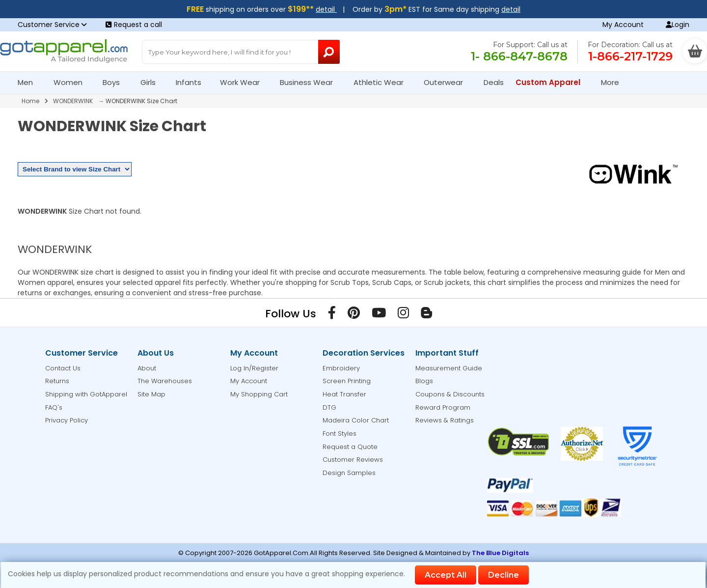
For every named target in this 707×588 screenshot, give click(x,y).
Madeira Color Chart (356, 420)
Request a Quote (350, 447)
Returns (57, 381)
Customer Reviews (353, 460)
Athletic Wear (383, 82)
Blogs (424, 381)
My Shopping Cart (259, 394)
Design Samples (349, 473)
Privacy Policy (67, 420)
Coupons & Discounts (450, 394)
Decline (503, 575)
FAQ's (54, 407)
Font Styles (340, 434)
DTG (329, 407)
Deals (494, 82)
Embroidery (341, 368)
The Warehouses (165, 381)
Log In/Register (254, 368)
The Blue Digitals (500, 553)
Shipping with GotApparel (86, 394)
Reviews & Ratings (445, 420)
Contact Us (63, 368)
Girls (152, 82)
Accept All (446, 575)
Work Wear (244, 82)
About (147, 368)
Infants (192, 82)
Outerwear (448, 82)
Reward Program (443, 407)
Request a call (134, 25)
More (614, 82)
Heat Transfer (344, 394)
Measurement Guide (449, 368)
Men (29, 82)
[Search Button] (329, 52)
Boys (115, 82)
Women (72, 82)
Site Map (151, 394)
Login (678, 25)
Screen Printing (347, 381)
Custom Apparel (552, 82)
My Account (623, 25)
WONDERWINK (73, 101)
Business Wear (311, 82)
